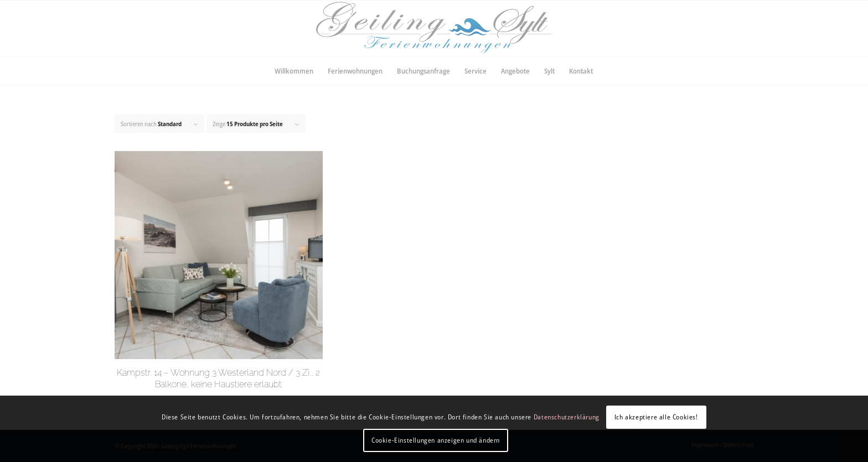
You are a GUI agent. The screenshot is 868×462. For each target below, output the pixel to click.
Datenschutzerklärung (567, 417)
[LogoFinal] (434, 28)
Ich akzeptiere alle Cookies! (656, 417)
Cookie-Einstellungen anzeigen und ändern (436, 440)
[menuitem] (294, 71)
